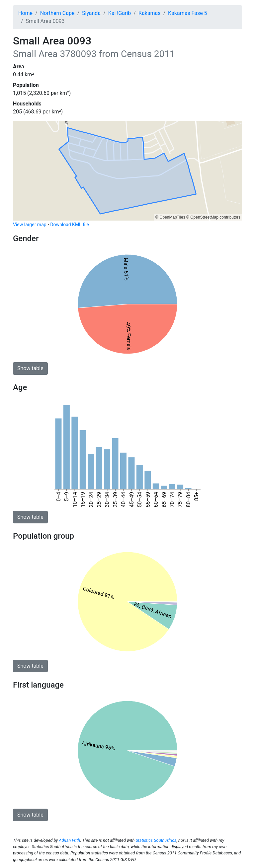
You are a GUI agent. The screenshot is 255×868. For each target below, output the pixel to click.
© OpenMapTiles (170, 217)
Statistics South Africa (156, 840)
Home (25, 13)
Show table (30, 368)
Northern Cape (57, 13)
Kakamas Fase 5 (188, 13)
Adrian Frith (69, 840)
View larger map (30, 225)
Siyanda (91, 13)
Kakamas (150, 13)
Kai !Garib (120, 13)
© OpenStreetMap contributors (213, 217)
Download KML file (69, 225)
